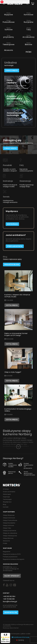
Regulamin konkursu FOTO (12, 554)
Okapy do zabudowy (10, 533)
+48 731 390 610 (9, 599)
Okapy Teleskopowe (10, 536)
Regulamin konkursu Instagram (14, 559)
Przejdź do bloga (12, 264)
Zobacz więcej (12, 70)
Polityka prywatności (10, 557)
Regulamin (7, 552)
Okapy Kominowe (9, 518)
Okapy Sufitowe (8, 525)
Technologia (7, 499)
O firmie (6, 489)
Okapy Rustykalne (9, 523)
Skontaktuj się (11, 612)
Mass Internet (14, 628)
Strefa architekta (15, 246)
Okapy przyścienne (10, 531)
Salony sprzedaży (12, 576)
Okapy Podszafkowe (10, 520)
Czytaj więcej (12, 305)
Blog (4, 504)
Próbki (5, 543)
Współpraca (12, 224)
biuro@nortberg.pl (10, 602)
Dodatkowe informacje (21, 637)
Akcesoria (6, 541)
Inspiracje (6, 497)
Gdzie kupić (7, 494)
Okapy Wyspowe (9, 515)
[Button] (18, 447)
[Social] (4, 585)
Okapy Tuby (7, 528)
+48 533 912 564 (9, 596)
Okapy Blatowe (8, 538)
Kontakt (6, 507)
